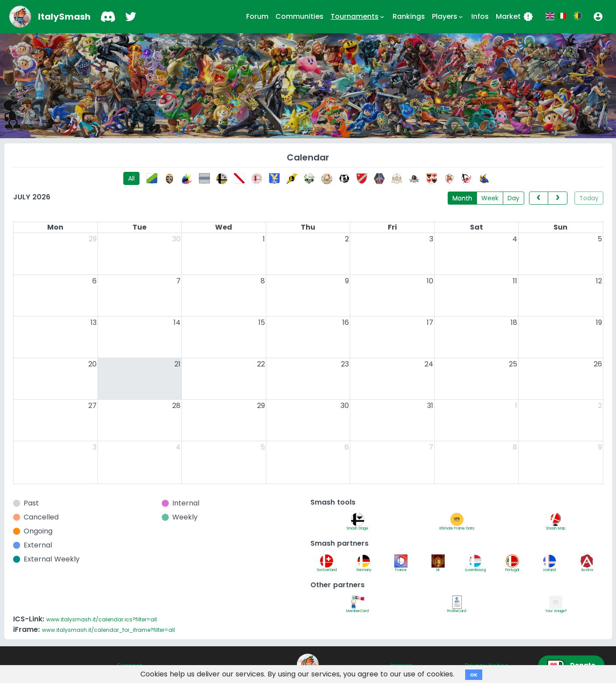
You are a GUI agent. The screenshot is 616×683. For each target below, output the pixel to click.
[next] (557, 198)
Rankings (409, 16)
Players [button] (448, 17)
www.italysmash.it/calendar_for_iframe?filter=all (108, 630)
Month (462, 198)
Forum (257, 16)
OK (474, 675)
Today (589, 198)
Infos (480, 16)
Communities (299, 16)
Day (513, 198)
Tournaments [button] (358, 17)
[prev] (539, 198)
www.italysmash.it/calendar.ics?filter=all (102, 619)
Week (490, 198)
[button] (598, 17)
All (131, 178)
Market (515, 17)
